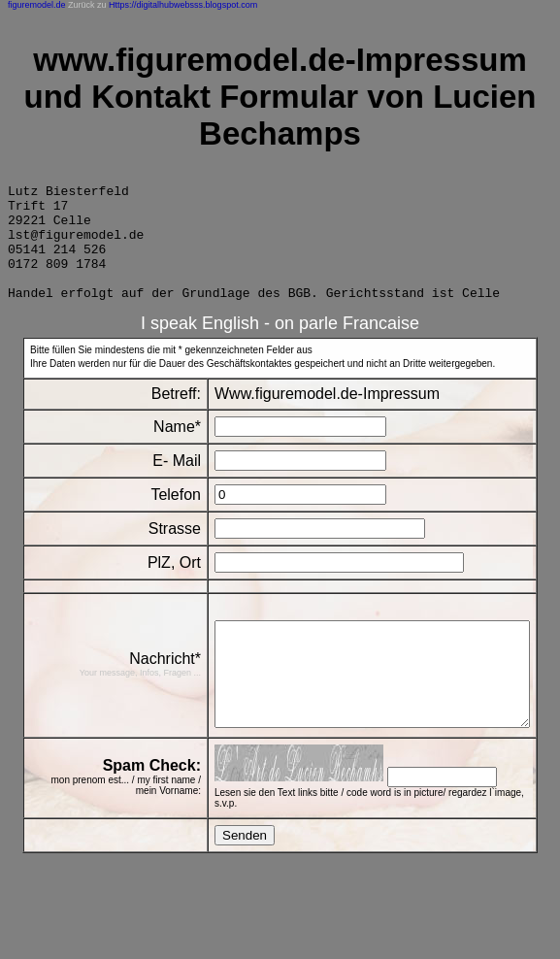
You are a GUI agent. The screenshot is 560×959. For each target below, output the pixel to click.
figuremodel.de (37, 5)
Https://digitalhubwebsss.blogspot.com (183, 5)
